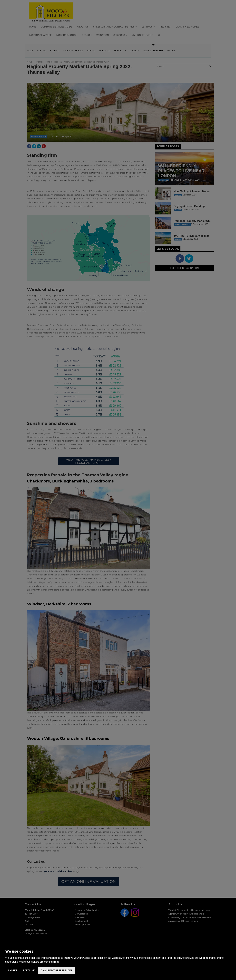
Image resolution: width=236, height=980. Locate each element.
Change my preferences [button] (57, 971)
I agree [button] (13, 971)
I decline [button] (29, 971)
